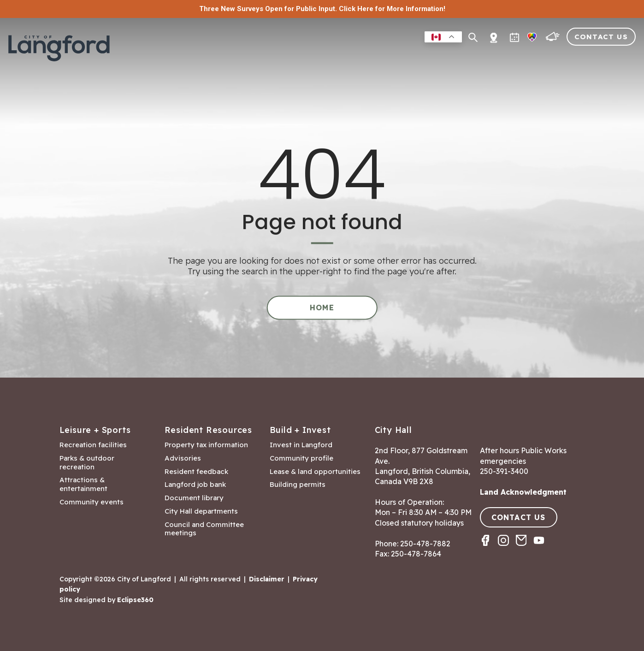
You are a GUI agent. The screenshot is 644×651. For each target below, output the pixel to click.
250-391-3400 (504, 471)
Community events (92, 502)
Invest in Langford (301, 445)
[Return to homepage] (60, 52)
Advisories (183, 458)
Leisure (363, 57)
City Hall (615, 57)
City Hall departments (201, 511)
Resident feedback (196, 472)
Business (405, 57)
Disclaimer (267, 579)
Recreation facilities (93, 445)
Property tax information (206, 445)
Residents (317, 57)
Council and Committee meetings (204, 529)
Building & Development (487, 57)
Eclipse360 (135, 600)
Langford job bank (195, 485)
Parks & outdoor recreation (87, 463)
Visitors (568, 57)
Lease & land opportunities (315, 472)
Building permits (298, 485)
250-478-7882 (425, 544)
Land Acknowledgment (523, 492)
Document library (194, 498)
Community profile (301, 458)
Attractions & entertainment (83, 484)
